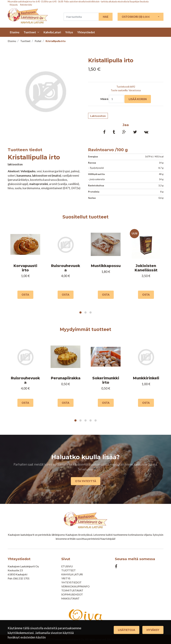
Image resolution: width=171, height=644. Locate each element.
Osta (25, 295)
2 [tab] (86, 313)
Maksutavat (70, 598)
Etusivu (15, 32)
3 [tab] (91, 313)
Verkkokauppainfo (75, 586)
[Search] (81, 17)
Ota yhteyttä (86, 481)
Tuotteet (30, 32)
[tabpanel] (25, 265)
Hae (106, 17)
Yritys (69, 32)
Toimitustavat (72, 590)
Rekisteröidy (26, 5)
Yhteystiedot (86, 32)
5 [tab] (96, 421)
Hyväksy (153, 630)
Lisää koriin (138, 99)
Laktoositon (98, 116)
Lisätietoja (127, 630)
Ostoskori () (136, 17)
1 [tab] (81, 313)
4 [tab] (91, 421)
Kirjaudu (14, 5)
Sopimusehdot (72, 594)
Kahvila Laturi (52, 32)
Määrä (104, 99)
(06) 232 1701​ (21, 578)
